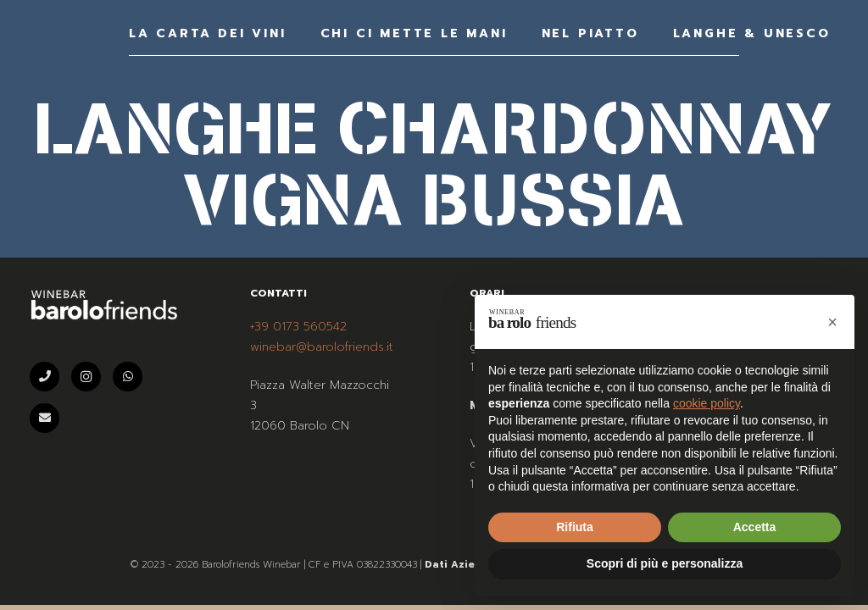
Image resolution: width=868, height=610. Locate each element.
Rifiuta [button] (575, 527)
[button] (832, 322)
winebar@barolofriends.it (322, 347)
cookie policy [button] (707, 403)
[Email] (45, 418)
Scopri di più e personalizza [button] (665, 563)
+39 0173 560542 (298, 327)
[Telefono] (45, 377)
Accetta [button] (755, 527)
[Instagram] (86, 377)
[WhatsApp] (128, 377)
